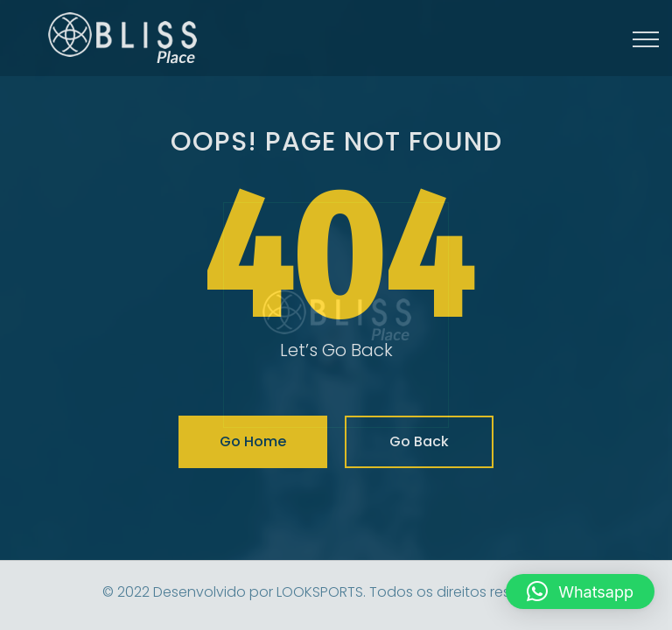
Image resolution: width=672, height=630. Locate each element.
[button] (580, 591)
